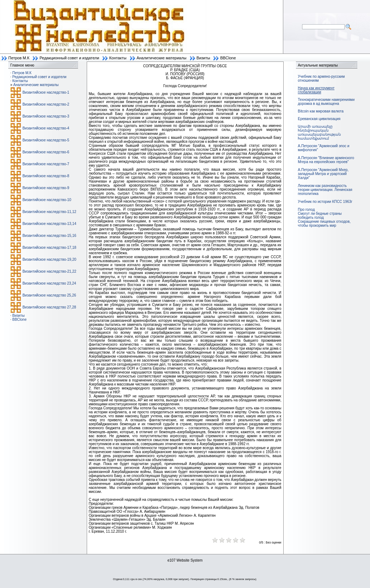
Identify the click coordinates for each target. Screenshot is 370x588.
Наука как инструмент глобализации (316, 90)
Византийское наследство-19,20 (49, 259)
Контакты (118, 58)
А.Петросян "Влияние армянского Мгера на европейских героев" (326, 160)
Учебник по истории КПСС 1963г (325, 202)
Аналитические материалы (162, 58)
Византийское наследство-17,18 (49, 248)
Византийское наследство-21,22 (49, 271)
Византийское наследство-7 (46, 164)
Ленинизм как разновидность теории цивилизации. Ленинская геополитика (325, 190)
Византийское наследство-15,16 (49, 236)
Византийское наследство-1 (46, 92)
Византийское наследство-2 (46, 104)
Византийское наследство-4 (46, 128)
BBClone (228, 58)
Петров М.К (19, 58)
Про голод (306, 210)
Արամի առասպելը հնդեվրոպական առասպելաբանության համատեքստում (319, 132)
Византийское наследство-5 (46, 140)
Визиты (203, 58)
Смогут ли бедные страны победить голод (320, 216)
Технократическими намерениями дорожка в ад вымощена (326, 102)
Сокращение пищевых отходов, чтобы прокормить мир (324, 223)
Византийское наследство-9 (46, 188)
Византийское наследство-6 (46, 152)
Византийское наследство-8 (46, 176)
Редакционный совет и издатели (69, 58)
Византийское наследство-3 (46, 116)
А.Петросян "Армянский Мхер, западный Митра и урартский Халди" (323, 174)
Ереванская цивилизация (319, 119)
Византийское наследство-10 (47, 200)
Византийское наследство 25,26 (49, 295)
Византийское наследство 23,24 (49, 283)
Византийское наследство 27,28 (49, 307)
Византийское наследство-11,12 (49, 212)
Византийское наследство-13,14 (49, 224)
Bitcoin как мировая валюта (321, 111)
